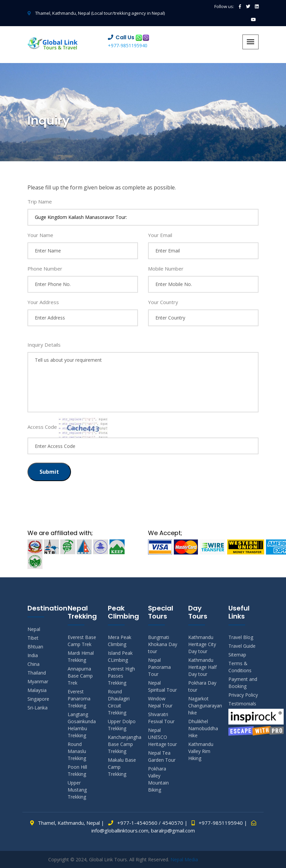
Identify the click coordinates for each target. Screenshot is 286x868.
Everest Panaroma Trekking (79, 699)
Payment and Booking (243, 683)
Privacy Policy (243, 695)
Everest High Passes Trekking (121, 676)
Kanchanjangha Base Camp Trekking (123, 744)
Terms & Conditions (240, 667)
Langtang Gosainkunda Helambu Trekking (82, 725)
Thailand (37, 673)
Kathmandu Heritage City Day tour (202, 644)
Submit (49, 472)
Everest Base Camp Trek (82, 641)
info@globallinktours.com (120, 830)
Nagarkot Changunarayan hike (203, 706)
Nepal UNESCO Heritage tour (162, 737)
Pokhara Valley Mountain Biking (158, 779)
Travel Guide (242, 646)
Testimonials (242, 704)
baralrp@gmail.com (173, 830)
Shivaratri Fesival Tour (161, 718)
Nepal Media (184, 859)
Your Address (43, 302)
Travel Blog (241, 637)
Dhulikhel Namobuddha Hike (203, 728)
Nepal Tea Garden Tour (162, 756)
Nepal (34, 629)
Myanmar (38, 681)
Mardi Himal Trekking (81, 656)
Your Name (40, 235)
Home (223, 117)
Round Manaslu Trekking (77, 751)
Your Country (163, 302)
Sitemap (237, 655)
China (33, 664)
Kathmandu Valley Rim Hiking (201, 751)
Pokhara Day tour (202, 686)
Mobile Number (166, 269)
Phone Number (45, 269)
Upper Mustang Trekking (77, 790)
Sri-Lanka (38, 708)
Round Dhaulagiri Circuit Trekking (119, 702)
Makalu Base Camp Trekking (122, 767)
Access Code (42, 427)
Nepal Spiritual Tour (162, 686)
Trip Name (40, 201)
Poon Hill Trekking (77, 770)
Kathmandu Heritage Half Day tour (202, 667)
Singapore (38, 699)
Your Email (160, 235)
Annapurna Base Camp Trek (80, 676)
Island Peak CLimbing (120, 656)
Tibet (33, 638)
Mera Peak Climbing (120, 641)
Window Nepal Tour (160, 702)
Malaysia (37, 690)
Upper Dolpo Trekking (122, 725)
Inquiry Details (44, 345)
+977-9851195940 (128, 45)
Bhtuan (35, 647)
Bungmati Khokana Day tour (163, 644)
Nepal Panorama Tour (159, 667)
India (33, 655)
